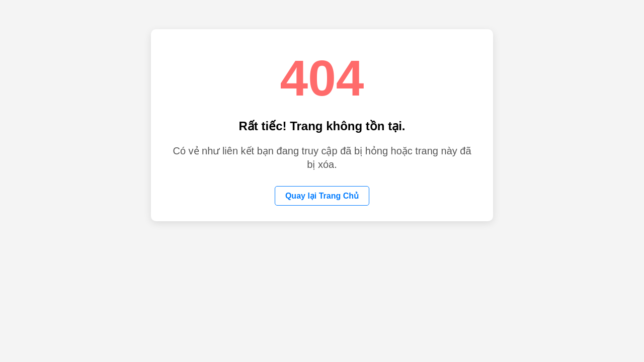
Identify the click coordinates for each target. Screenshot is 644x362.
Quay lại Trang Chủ (322, 196)
